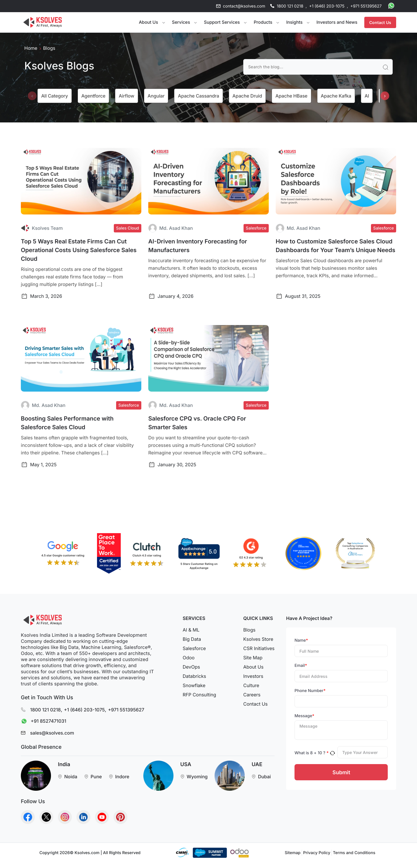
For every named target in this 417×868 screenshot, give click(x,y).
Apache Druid (247, 96)
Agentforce (93, 96)
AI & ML (191, 630)
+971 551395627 (366, 6)
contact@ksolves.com (244, 6)
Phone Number (310, 691)
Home (31, 48)
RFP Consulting (200, 695)
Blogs (249, 630)
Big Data (192, 639)
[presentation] (32, 96)
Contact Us (380, 22)
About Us (253, 667)
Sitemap (292, 853)
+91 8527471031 (42, 721)
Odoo (189, 658)
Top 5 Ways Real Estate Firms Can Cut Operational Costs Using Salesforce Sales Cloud (79, 250)
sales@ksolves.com (52, 733)
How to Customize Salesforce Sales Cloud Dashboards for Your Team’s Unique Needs (335, 246)
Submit (341, 772)
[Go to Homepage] (43, 22)
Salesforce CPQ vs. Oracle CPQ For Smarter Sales (197, 423)
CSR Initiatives (259, 648)
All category (54, 96)
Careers (252, 695)
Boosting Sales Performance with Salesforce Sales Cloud (67, 423)
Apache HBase (291, 96)
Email (301, 666)
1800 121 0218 (290, 6)
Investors (253, 676)
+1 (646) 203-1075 (327, 6)
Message (304, 716)
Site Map (253, 658)
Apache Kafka (336, 96)
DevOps (191, 667)
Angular (156, 96)
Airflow (127, 96)
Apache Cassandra (198, 96)
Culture (251, 685)
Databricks (194, 676)
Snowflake (194, 685)
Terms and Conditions (354, 853)
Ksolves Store (258, 639)
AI (367, 96)
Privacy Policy (317, 853)
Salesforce (194, 648)
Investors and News (337, 22)
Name (301, 640)
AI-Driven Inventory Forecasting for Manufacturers (198, 246)
